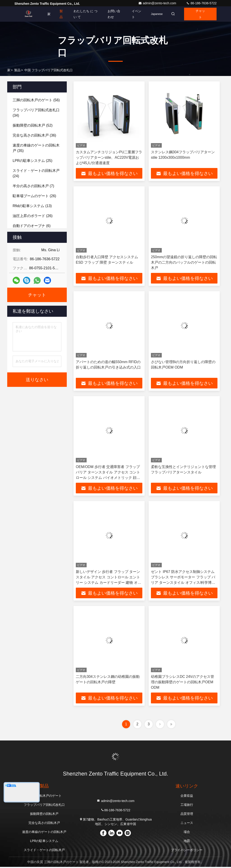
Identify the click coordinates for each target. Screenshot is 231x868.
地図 (187, 842)
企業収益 (187, 797)
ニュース (187, 824)
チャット (200, 14)
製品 (61, 14)
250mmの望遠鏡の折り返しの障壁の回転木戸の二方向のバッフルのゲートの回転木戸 (184, 263)
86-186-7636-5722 (201, 3)
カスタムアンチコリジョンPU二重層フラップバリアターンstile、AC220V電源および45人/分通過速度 (109, 157)
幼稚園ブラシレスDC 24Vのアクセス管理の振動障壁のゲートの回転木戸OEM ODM (182, 683)
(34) (36, 113)
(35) (36, 148)
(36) (34, 135)
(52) (33, 125)
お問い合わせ (112, 14)
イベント (134, 14)
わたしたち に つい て (83, 14)
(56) (36, 100)
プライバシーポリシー (187, 851)
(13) (32, 206)
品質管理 (187, 815)
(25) (32, 161)
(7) (33, 186)
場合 (187, 833)
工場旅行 (187, 806)
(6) (32, 226)
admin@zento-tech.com (158, 3)
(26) (34, 196)
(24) (36, 173)
